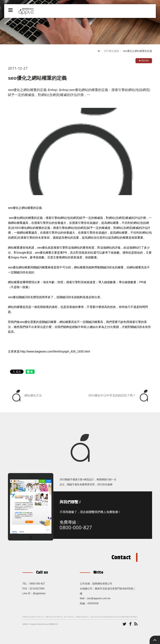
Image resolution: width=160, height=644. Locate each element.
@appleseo (39, 593)
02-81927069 (37, 589)
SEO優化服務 (111, 51)
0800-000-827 (76, 527)
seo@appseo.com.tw (99, 598)
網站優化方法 (26, 396)
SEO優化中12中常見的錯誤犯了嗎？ (119, 396)
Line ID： (28, 593)
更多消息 (144, 61)
